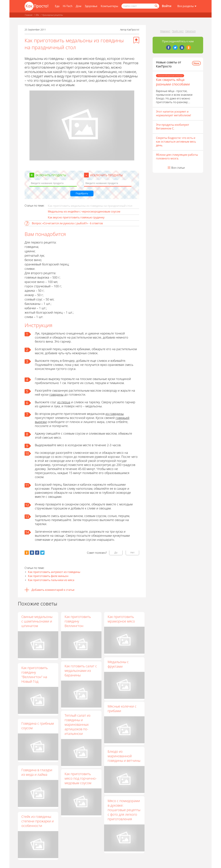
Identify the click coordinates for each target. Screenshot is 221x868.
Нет (132, 552)
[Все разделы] (187, 6)
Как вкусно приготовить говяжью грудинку (76, 217)
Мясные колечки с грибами (122, 712)
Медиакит (165, 31)
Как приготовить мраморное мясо (121, 619)
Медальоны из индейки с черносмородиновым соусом (84, 211)
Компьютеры (109, 6)
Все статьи (178, 168)
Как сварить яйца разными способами (173, 82)
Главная (29, 15)
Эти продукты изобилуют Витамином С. (173, 127)
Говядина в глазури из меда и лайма (37, 772)
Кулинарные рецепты (53, 15)
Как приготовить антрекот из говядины (54, 572)
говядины (56, 394)
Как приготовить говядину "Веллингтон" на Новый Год (35, 675)
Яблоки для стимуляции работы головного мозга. (177, 157)
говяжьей (122, 418)
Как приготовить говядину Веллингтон (78, 621)
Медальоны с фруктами (118, 665)
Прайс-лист (178, 31)
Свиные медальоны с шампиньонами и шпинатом (37, 621)
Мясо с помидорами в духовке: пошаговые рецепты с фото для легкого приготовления (124, 817)
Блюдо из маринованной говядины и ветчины (124, 761)
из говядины (115, 414)
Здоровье (91, 6)
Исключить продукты (106, 175)
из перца (64, 402)
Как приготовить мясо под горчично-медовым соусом (81, 784)
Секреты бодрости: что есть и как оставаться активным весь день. (176, 142)
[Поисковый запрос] (140, 6)
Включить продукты (51, 175)
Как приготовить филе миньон (48, 576)
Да (116, 552)
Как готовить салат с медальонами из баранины (81, 672)
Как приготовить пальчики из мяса (51, 580)
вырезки (41, 422)
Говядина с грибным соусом (38, 726)
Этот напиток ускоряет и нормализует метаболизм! (173, 113)
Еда (57, 6)
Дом (79, 6)
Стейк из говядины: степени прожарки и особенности (38, 821)
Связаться (190, 31)
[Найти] (156, 6)
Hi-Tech (68, 6)
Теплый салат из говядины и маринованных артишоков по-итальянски (77, 728)
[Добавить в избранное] (136, 40)
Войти (167, 6)
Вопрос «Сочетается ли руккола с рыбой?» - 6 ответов (67, 223)
